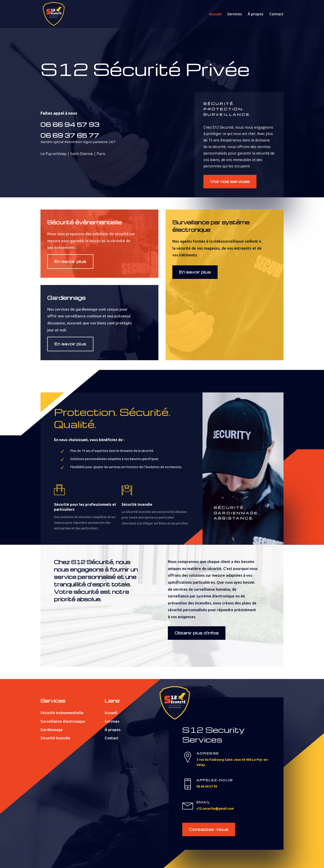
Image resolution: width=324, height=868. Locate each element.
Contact (276, 14)
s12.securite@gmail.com (215, 809)
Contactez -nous (209, 829)
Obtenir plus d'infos (197, 633)
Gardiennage (52, 730)
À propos (256, 14)
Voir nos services (230, 181)
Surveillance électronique (63, 721)
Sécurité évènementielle (62, 713)
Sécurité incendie (55, 738)
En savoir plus (70, 261)
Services (235, 14)
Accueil (215, 14)
